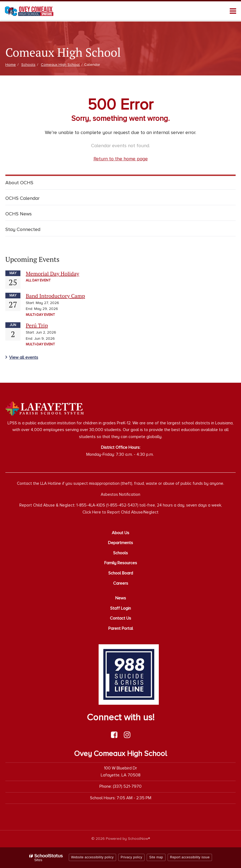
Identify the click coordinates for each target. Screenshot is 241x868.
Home (11, 65)
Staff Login (120, 608)
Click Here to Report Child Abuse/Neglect (120, 512)
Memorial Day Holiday (53, 274)
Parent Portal (121, 628)
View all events (24, 357)
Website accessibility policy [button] (93, 857)
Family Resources (121, 563)
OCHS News (19, 214)
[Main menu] (233, 11)
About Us (120, 533)
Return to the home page (121, 159)
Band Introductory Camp (55, 296)
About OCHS (19, 183)
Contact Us (120, 618)
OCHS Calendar (22, 198)
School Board (121, 573)
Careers (121, 583)
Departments (120, 543)
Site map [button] (156, 857)
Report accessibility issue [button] (190, 857)
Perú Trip (37, 325)
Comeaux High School (60, 65)
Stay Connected (23, 229)
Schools (28, 65)
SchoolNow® (139, 839)
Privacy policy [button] (131, 857)
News (121, 598)
